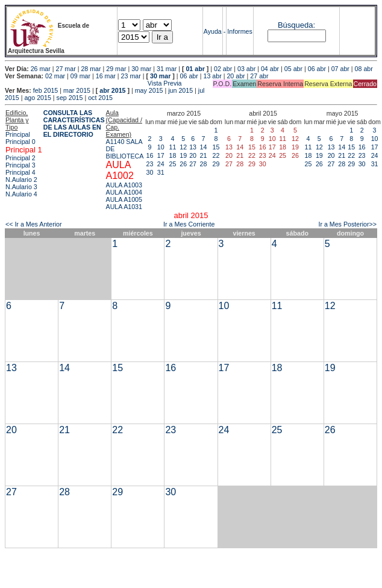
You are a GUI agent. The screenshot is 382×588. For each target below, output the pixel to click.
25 (173, 164)
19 (183, 155)
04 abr (270, 69)
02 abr (223, 69)
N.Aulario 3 (21, 187)
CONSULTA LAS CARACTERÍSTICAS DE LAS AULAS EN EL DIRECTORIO (74, 124)
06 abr (317, 69)
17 (161, 155)
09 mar (80, 76)
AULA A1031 (124, 207)
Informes (240, 31)
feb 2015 (45, 90)
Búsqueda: (296, 25)
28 (204, 164)
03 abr (246, 69)
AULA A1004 (124, 192)
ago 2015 (37, 98)
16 (150, 155)
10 (161, 147)
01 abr (195, 69)
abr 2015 (112, 90)
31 (161, 172)
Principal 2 (20, 158)
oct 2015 (100, 98)
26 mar (41, 69)
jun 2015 (180, 90)
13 (193, 147)
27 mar (66, 69)
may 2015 (149, 90)
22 (216, 155)
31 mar (167, 69)
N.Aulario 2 (21, 180)
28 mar (91, 69)
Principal (18, 134)
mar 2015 (77, 90)
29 (216, 164)
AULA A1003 (124, 185)
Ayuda (213, 31)
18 (173, 155)
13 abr (212, 76)
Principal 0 (20, 142)
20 (193, 155)
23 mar (131, 76)
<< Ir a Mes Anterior (34, 224)
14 (204, 147)
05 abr (293, 69)
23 (150, 164)
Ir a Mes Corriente (189, 224)
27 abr (259, 76)
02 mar (55, 76)
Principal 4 (20, 172)
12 (183, 147)
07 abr (340, 69)
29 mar (116, 69)
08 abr (364, 69)
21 (204, 155)
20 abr (236, 76)
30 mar (141, 69)
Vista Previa (93, 83)
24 (161, 164)
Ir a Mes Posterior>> (347, 224)
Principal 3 (20, 165)
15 (216, 147)
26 (183, 164)
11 (173, 147)
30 (150, 172)
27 (193, 164)
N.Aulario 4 (21, 194)
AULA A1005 (124, 199)
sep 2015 (70, 98)
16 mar (106, 76)
